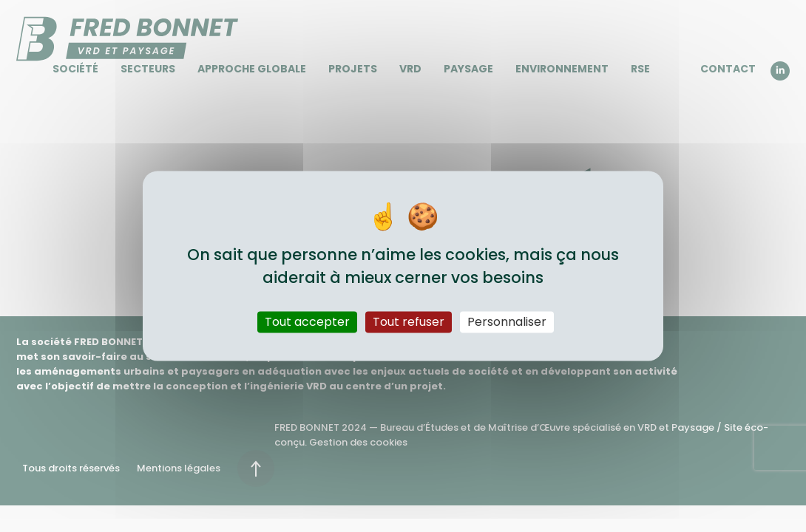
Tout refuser (409, 322)
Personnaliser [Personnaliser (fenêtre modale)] (507, 322)
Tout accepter (307, 322)
